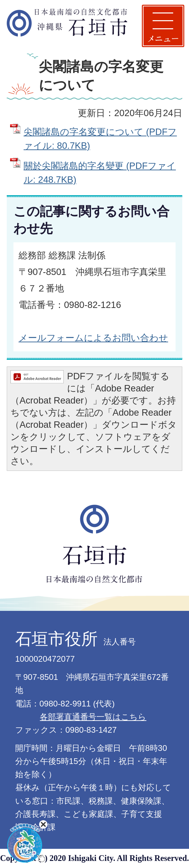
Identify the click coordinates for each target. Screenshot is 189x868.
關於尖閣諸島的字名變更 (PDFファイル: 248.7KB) (100, 173)
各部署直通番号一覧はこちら (93, 717)
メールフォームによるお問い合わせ (93, 338)
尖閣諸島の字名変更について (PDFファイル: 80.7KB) (100, 139)
